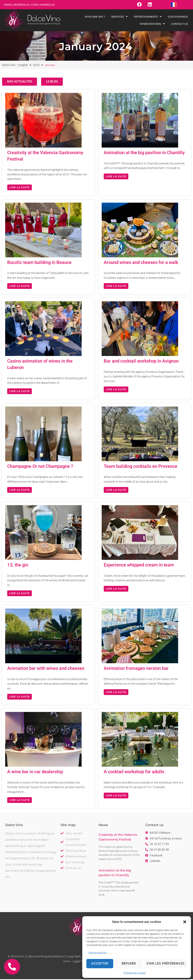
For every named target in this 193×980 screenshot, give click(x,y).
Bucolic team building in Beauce (39, 263)
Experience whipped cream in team (139, 566)
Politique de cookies (135, 973)
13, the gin (18, 566)
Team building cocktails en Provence (141, 467)
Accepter (100, 963)
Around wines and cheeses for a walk (141, 263)
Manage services (98, 953)
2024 (36, 66)
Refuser (129, 963)
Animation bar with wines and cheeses (46, 669)
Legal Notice (82, 962)
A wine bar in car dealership (35, 773)
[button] (185, 922)
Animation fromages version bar (136, 669)
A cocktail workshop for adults (134, 773)
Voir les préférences (166, 963)
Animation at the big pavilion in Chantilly (144, 154)
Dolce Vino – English (15, 66)
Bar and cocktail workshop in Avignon (141, 362)
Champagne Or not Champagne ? (40, 467)
